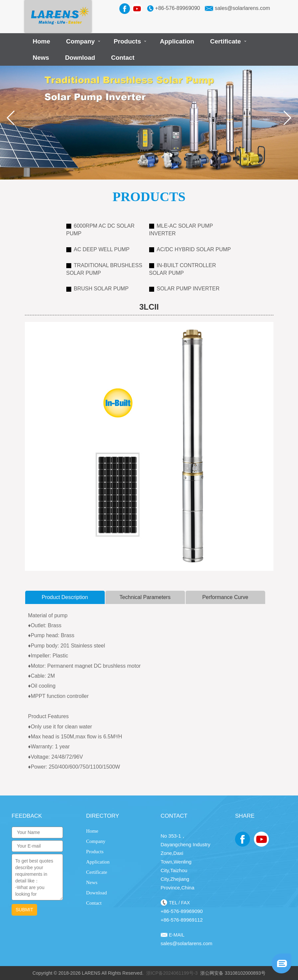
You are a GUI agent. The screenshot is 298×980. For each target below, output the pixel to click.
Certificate (226, 41)
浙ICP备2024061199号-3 (172, 973)
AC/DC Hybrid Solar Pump (190, 249)
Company (80, 41)
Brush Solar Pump (97, 289)
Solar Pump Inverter (184, 289)
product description (65, 597)
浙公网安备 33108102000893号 (233, 973)
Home (42, 41)
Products (127, 41)
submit (24, 910)
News (41, 58)
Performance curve (225, 597)
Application (177, 41)
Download (80, 58)
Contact (123, 58)
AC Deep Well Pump (98, 249)
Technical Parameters (145, 597)
